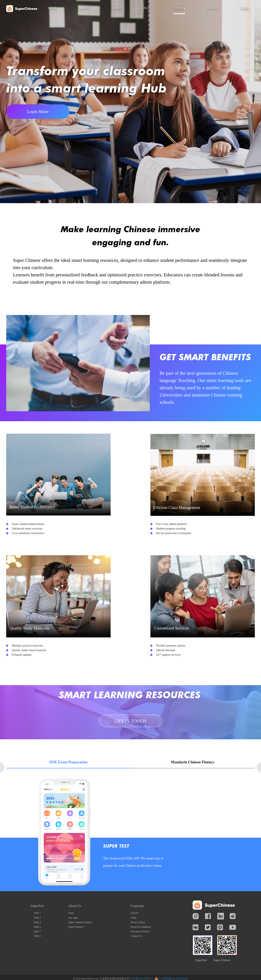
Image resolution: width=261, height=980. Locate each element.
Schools (134, 913)
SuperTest (201, 960)
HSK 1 (37, 913)
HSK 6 (37, 936)
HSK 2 (37, 918)
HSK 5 (37, 931)
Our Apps (73, 918)
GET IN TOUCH (130, 721)
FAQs (133, 918)
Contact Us (136, 936)
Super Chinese (222, 960)
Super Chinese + (77, 927)
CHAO (116, 8)
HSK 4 (37, 927)
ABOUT (85, 8)
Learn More (38, 112)
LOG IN (213, 8)
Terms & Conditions (141, 927)
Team (71, 913)
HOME (52, 8)
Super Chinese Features (80, 922)
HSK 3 (37, 922)
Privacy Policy (138, 922)
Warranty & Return (140, 931)
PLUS (147, 8)
